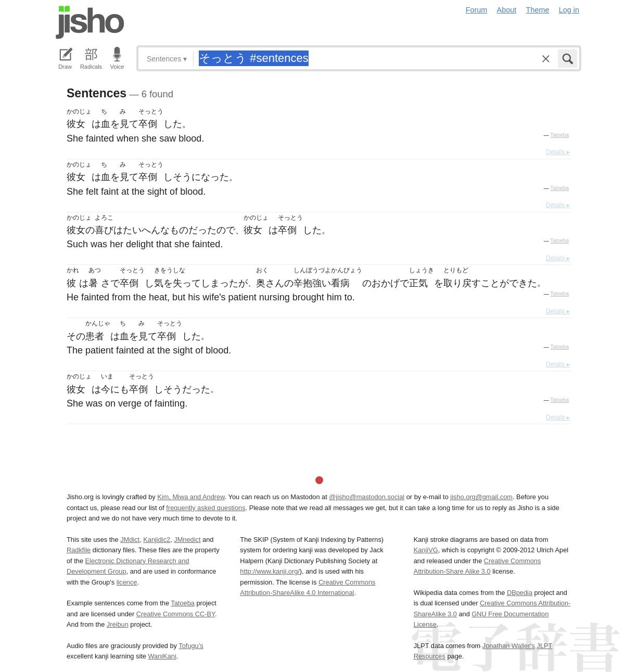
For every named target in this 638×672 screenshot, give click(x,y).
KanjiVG (426, 550)
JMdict (130, 540)
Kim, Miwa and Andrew (191, 497)
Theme (538, 10)
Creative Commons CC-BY (176, 614)
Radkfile (79, 550)
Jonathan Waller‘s (509, 646)
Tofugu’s (191, 646)
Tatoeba (559, 135)
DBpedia (520, 593)
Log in (569, 10)
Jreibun (118, 624)
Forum (477, 10)
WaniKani (162, 656)
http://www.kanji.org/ (270, 571)
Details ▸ (558, 152)
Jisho (90, 22)
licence (127, 582)
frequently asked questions (206, 508)
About (507, 10)
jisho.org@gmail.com (481, 497)
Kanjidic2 (157, 540)
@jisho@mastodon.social (367, 497)
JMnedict (187, 540)
